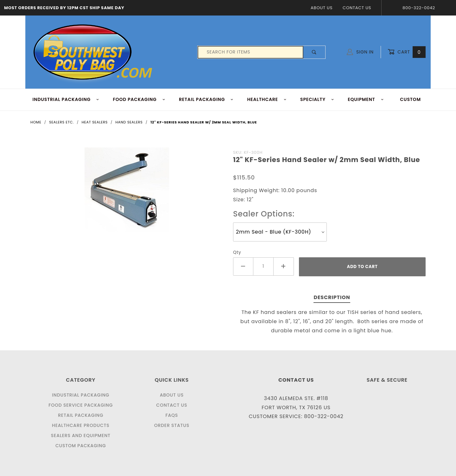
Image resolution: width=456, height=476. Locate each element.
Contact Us (357, 8)
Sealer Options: (264, 214)
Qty (237, 252)
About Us (322, 8)
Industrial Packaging (81, 395)
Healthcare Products (81, 425)
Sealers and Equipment (81, 435)
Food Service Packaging (81, 405)
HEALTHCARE (267, 99)
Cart (407, 52)
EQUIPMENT (366, 99)
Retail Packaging (81, 415)
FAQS (172, 415)
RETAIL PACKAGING (206, 99)
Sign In (360, 52)
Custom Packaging (81, 446)
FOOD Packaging (139, 99)
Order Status (172, 425)
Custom (410, 99)
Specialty (317, 99)
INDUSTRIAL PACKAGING (66, 99)
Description (332, 297)
